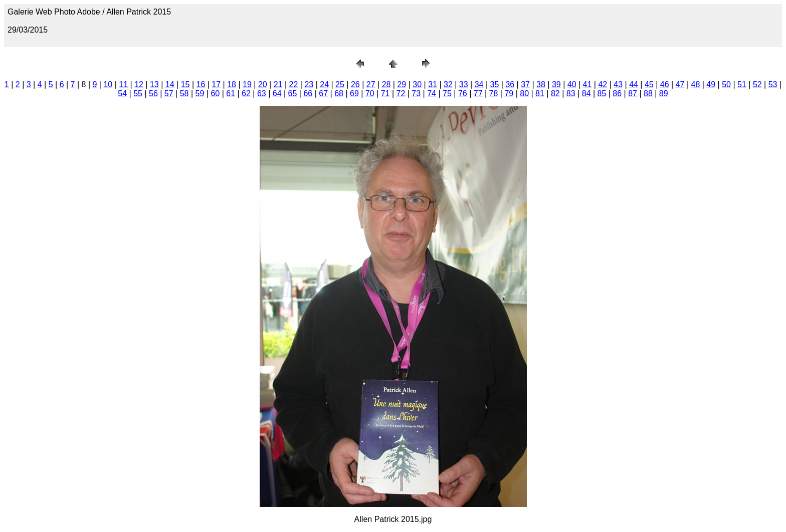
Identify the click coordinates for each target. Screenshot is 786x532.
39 (556, 84)
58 (184, 93)
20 (263, 84)
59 (200, 93)
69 (354, 93)
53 (773, 84)
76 (463, 93)
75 (447, 93)
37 (525, 84)
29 (402, 84)
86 (617, 93)
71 (385, 93)
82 (555, 93)
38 (541, 84)
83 (571, 93)
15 (185, 84)
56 (153, 93)
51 (742, 84)
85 (602, 93)
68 (339, 93)
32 (448, 84)
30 (417, 84)
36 (510, 84)
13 (154, 84)
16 (201, 84)
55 (138, 93)
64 (277, 93)
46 (665, 84)
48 (696, 84)
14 (170, 84)
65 (293, 93)
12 (139, 84)
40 (572, 84)
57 (169, 93)
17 (216, 84)
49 (711, 84)
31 (433, 84)
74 (432, 93)
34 (479, 84)
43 (618, 84)
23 (309, 84)
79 (509, 93)
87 (633, 93)
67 (323, 93)
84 (586, 93)
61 (231, 93)
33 (464, 84)
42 (603, 84)
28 (386, 84)
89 (664, 93)
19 (247, 84)
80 (524, 93)
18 (232, 84)
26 (355, 84)
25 (340, 84)
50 (726, 84)
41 (587, 84)
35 (495, 84)
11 (123, 84)
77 (478, 93)
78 (494, 93)
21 (278, 84)
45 (649, 84)
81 (540, 93)
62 (246, 93)
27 (371, 84)
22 (294, 84)
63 (262, 93)
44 (634, 84)
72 (401, 93)
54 (122, 93)
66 (308, 93)
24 (324, 84)
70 (370, 93)
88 (648, 93)
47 (680, 84)
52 (757, 84)
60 (215, 93)
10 (108, 84)
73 (416, 93)
